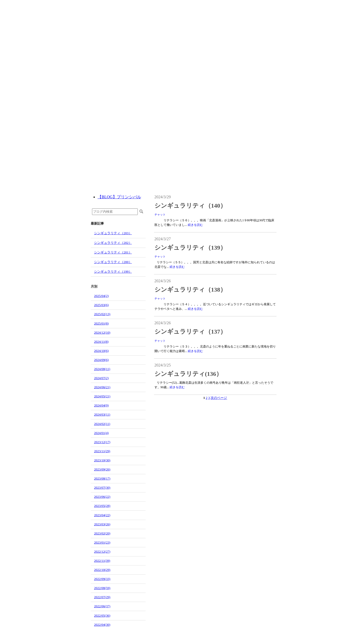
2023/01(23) (102, 542)
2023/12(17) (102, 442)
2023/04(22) (102, 515)
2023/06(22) (102, 497)
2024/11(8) (101, 342)
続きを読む (195, 225)
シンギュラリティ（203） (113, 233)
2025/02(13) (102, 314)
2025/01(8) (101, 323)
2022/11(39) (102, 561)
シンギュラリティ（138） (190, 290)
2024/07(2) (101, 378)
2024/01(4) (101, 433)
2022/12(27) (102, 551)
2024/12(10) (102, 332)
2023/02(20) (102, 533)
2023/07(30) (102, 488)
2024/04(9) (101, 405)
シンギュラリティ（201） (113, 252)
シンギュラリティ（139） (190, 248)
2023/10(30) (102, 460)
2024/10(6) (101, 351)
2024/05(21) (102, 396)
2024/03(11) (102, 414)
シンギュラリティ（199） (113, 272)
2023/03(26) (102, 524)
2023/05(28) (102, 506)
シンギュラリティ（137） (190, 332)
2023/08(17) (102, 478)
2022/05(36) (102, 615)
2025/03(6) (101, 305)
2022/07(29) (102, 597)
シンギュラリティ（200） (113, 262)
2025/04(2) (101, 296)
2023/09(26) (102, 469)
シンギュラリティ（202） (113, 243)
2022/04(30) (102, 625)
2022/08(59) (102, 588)
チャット (160, 214)
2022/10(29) (102, 570)
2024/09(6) (101, 360)
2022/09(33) (102, 579)
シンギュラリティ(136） (188, 374)
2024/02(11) (102, 424)
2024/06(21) (102, 387)
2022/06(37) (102, 606)
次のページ (219, 398)
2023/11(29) (102, 451)
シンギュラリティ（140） (190, 206)
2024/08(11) (102, 369)
